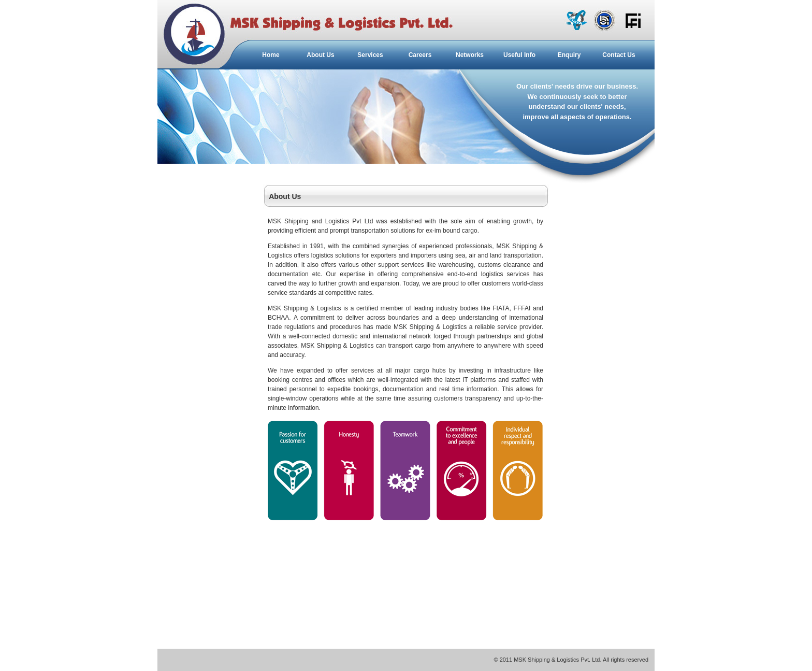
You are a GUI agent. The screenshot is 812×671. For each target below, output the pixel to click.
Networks (470, 55)
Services (370, 55)
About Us (320, 55)
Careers (420, 55)
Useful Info (519, 55)
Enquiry (569, 55)
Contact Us (619, 55)
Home (271, 55)
